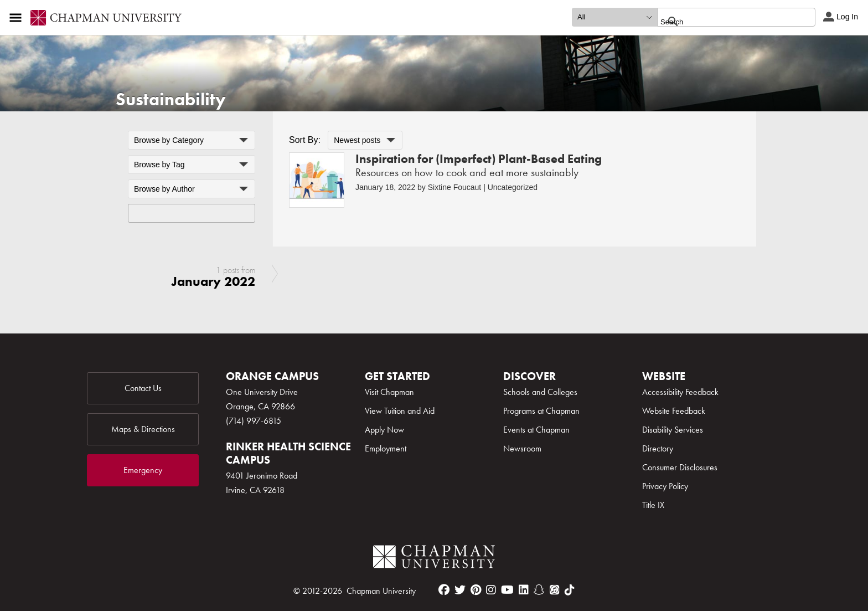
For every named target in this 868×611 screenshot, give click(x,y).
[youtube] (507, 590)
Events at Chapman (536, 430)
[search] (724, 22)
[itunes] (555, 590)
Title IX (653, 505)
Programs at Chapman (541, 411)
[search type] (614, 17)
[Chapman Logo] (434, 559)
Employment (386, 448)
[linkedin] (524, 590)
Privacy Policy (665, 486)
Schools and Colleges (540, 392)
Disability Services (673, 430)
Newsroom (522, 448)
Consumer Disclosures (680, 467)
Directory (658, 448)
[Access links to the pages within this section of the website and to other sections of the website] (18, 18)
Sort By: (305, 140)
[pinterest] (476, 590)
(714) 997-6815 (254, 421)
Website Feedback (674, 411)
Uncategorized (513, 187)
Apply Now (384, 430)
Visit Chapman (389, 392)
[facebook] (444, 590)
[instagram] (491, 590)
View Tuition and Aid (400, 411)
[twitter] (460, 590)
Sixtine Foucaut (455, 187)
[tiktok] (570, 590)
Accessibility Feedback (680, 392)
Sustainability (171, 99)
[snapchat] (539, 590)
